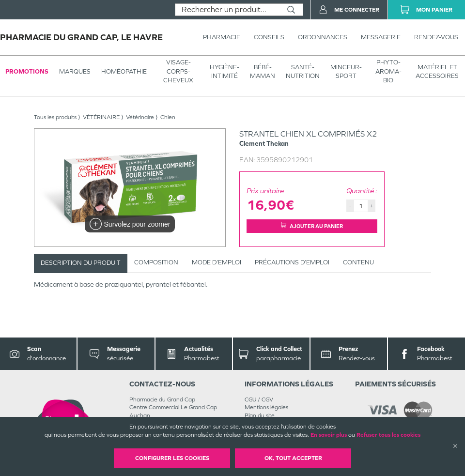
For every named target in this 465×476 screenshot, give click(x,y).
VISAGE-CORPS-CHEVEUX (178, 71)
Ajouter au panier (312, 226)
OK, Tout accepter (293, 458)
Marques (75, 71)
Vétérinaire (140, 117)
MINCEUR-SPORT (346, 71)
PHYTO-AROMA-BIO (388, 71)
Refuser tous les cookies (388, 435)
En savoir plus (329, 435)
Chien (168, 117)
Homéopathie (124, 71)
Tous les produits (55, 117)
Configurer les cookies (172, 458)
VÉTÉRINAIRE (101, 117)
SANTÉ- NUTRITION (303, 71)
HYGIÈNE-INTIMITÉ (225, 71)
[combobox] (227, 10)
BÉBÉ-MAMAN (263, 71)
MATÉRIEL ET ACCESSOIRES (437, 71)
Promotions (27, 71)
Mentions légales (266, 407)
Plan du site (260, 415)
